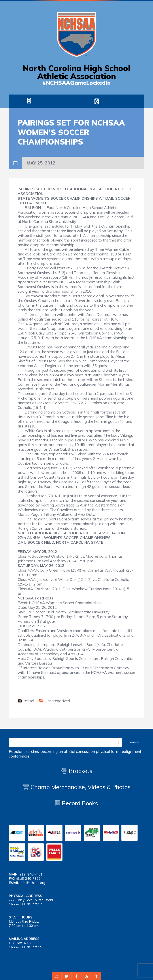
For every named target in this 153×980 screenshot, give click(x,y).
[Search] (65, 742)
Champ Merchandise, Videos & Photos (80, 787)
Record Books (76, 803)
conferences (19, 756)
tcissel (29, 701)
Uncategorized (57, 701)
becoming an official (58, 751)
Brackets (77, 771)
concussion (85, 751)
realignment (131, 751)
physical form (108, 751)
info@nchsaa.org (33, 883)
